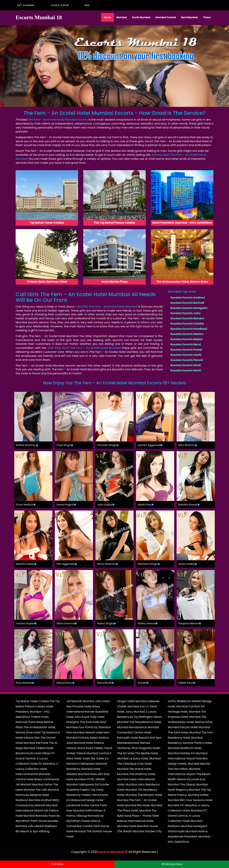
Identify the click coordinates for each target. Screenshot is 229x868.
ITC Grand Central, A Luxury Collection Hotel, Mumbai (188, 816)
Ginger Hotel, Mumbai (132, 701)
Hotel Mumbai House (144, 826)
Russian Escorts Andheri (188, 298)
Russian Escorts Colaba (187, 324)
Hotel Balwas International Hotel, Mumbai (138, 821)
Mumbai (122, 17)
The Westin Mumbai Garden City (139, 831)
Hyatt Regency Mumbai (184, 790)
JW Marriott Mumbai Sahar (34, 784)
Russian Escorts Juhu (186, 313)
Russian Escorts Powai (186, 350)
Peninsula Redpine (28, 795)
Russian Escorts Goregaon (189, 308)
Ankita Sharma (26, 445)
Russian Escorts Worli (186, 370)
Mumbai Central (166, 17)
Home (107, 17)
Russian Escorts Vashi (186, 355)
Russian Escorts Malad (186, 339)
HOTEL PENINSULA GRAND (185, 701)
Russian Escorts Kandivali (189, 329)
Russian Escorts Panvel (187, 360)
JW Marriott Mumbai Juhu (84, 701)
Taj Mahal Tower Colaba (32, 701)
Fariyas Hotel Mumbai (195, 727)
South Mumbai (141, 17)
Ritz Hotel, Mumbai (150, 805)
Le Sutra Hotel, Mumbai (145, 758)
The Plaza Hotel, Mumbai (134, 810)
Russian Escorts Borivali (187, 303)
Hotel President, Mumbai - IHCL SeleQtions (34, 712)
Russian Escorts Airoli (186, 365)
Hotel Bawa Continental (43, 779)
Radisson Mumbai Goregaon (188, 826)
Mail (86, 5)
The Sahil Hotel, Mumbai (184, 732)
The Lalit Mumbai (47, 790)
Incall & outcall (59, 5)
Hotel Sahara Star (28, 738)
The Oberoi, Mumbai (194, 784)
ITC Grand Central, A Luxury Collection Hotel (35, 758)
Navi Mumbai (189, 17)
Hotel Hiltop (42, 753)
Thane (207, 17)
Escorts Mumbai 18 (113, 852)
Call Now (57, 864)
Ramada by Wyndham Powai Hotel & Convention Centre (85, 821)
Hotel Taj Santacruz (47, 732)
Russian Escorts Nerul (186, 344)
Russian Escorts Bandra (187, 318)
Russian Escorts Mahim (187, 334)
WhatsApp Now (172, 864)
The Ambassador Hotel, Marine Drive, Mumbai (190, 722)
